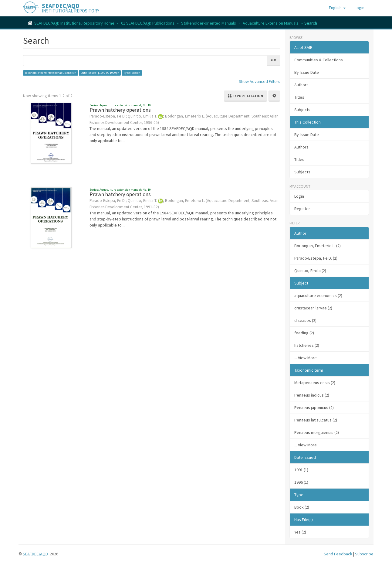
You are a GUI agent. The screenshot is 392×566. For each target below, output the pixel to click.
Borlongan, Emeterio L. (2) (318, 246)
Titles (299, 97)
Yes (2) (300, 532)
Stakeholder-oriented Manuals (209, 23)
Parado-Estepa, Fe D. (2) (316, 258)
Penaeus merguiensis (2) (317, 432)
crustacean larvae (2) (313, 308)
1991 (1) (301, 470)
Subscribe (364, 554)
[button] (337, 8)
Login (299, 196)
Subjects (302, 110)
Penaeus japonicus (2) (314, 407)
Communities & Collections (319, 60)
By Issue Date (307, 72)
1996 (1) (301, 482)
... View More (306, 358)
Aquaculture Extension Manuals (271, 23)
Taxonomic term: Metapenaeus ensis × (50, 73)
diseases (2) (305, 320)
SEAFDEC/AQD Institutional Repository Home (74, 23)
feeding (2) (304, 333)
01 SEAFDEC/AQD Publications (148, 23)
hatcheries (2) (307, 345)
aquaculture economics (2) (318, 295)
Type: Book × (132, 73)
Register (302, 209)
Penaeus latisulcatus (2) (316, 420)
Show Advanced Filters (260, 81)
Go (274, 60)
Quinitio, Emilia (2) (310, 271)
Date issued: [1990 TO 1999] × (100, 73)
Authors (301, 85)
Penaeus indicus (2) (312, 395)
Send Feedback (338, 554)
